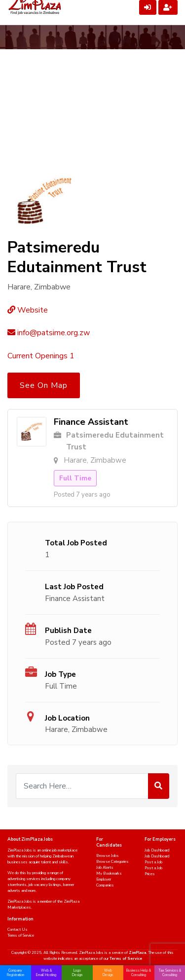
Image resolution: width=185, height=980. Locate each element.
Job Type (60, 674)
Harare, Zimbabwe (76, 729)
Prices (150, 874)
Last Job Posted (74, 587)
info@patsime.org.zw (49, 333)
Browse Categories (112, 862)
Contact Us (18, 930)
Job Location (67, 718)
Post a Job (153, 862)
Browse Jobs (108, 856)
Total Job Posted (76, 543)
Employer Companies (105, 882)
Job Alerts (105, 868)
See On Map (44, 385)
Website (28, 310)
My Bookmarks (109, 873)
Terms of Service (21, 935)
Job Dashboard (157, 850)
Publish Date (68, 631)
